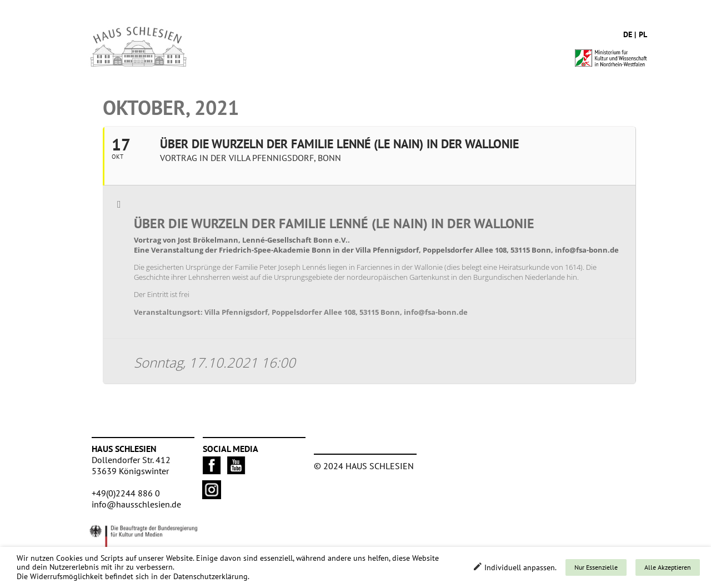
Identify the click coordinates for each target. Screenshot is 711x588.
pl (643, 34)
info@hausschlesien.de (136, 504)
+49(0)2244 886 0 (126, 493)
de (628, 34)
